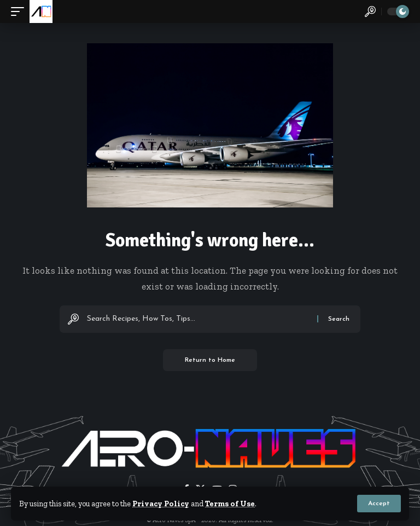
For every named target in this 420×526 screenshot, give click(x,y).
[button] (379, 504)
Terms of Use (230, 504)
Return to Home (210, 360)
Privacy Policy (161, 504)
